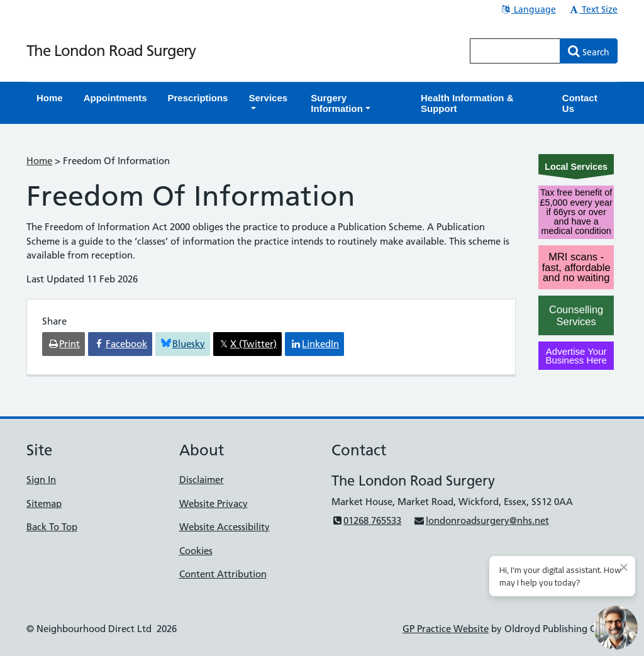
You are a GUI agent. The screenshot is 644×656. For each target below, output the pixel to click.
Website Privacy (214, 503)
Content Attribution (223, 574)
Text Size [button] (593, 9)
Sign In (41, 480)
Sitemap (44, 503)
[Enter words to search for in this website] (515, 51)
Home (39, 161)
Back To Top (52, 527)
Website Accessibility (225, 527)
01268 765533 (366, 520)
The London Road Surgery (111, 51)
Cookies (196, 551)
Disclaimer (202, 480)
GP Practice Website (446, 629)
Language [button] (528, 9)
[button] (269, 103)
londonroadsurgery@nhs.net (481, 520)
